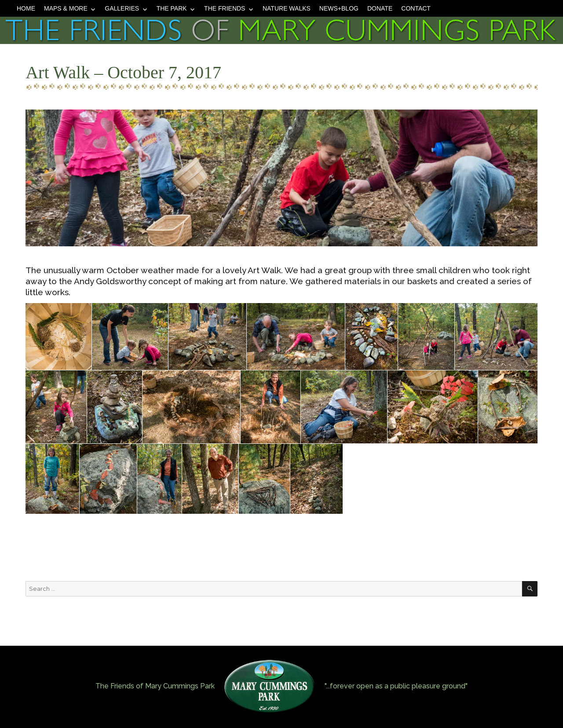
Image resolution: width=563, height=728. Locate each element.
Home (26, 8)
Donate (380, 8)
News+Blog (339, 8)
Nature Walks (287, 8)
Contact (416, 8)
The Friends (225, 8)
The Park (172, 8)
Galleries (122, 8)
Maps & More (66, 8)
